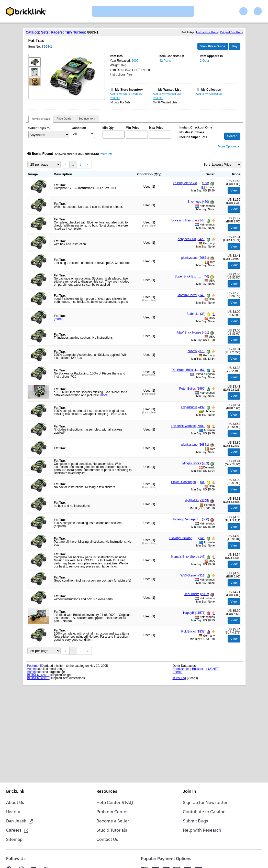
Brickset (198, 669)
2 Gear (204, 61)
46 (206, 276)
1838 (201, 631)
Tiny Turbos (75, 32)
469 (205, 463)
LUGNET (213, 669)
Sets (45, 32)
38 (203, 314)
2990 (201, 389)
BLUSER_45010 (38, 675)
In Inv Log (179, 678)
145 (202, 538)
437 (202, 407)
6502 (201, 426)
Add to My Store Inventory (126, 94)
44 (203, 482)
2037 (205, 594)
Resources (107, 792)
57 (203, 370)
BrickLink (15, 792)
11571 (200, 613)
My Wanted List (170, 90)
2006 (135, 61)
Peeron (178, 672)
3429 (201, 239)
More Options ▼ (229, 146)
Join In (189, 792)
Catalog (32, 32)
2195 (205, 501)
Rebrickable (181, 669)
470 (205, 202)
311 (202, 575)
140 (202, 295)
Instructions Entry (207, 32)
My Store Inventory (129, 90)
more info (107, 154)
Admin (31, 669)
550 (205, 519)
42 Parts (165, 61)
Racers (57, 32)
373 (202, 351)
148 (202, 220)
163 (205, 183)
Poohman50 (35, 666)
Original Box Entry (232, 32)
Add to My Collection (209, 94)
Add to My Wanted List (167, 94)
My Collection (211, 90)
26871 (204, 258)
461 (205, 333)
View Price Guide (213, 46)
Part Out (115, 98)
